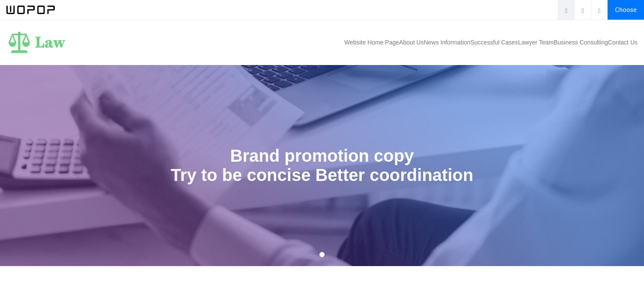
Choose (626, 10)
